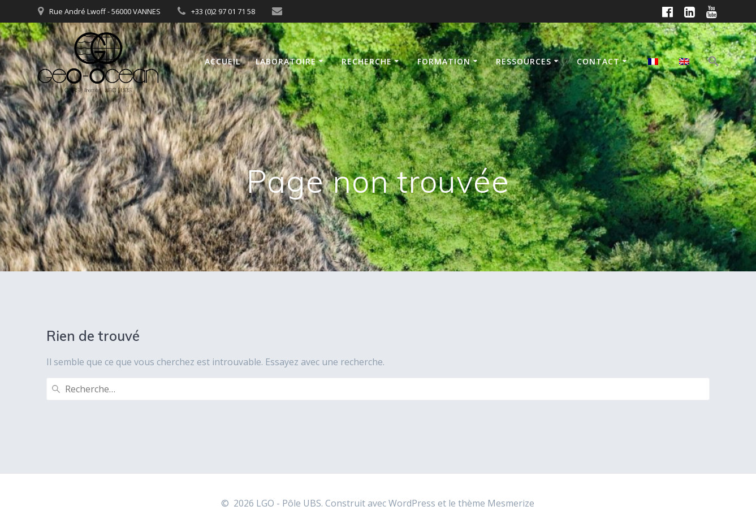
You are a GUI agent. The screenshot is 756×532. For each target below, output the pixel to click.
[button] (714, 63)
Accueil (223, 61)
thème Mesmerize (496, 503)
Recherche (367, 61)
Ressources (524, 61)
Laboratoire (286, 61)
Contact (598, 61)
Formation (444, 61)
